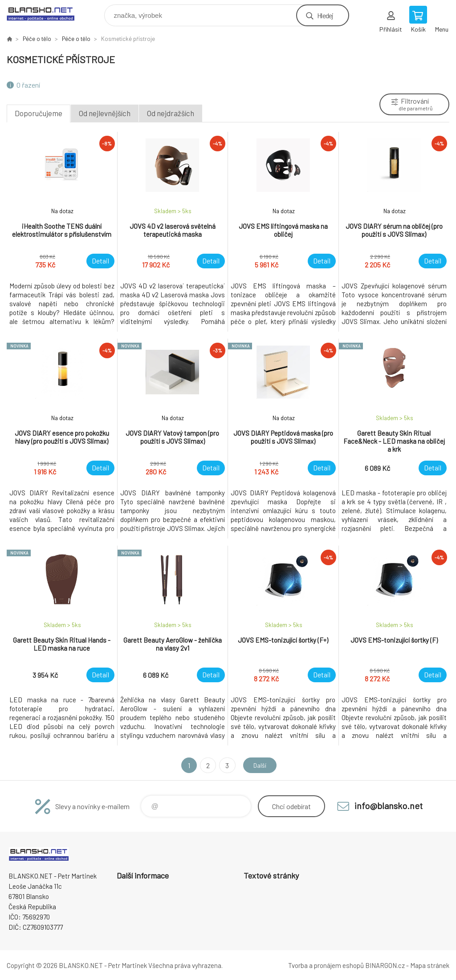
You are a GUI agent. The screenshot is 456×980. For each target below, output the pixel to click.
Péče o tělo (37, 39)
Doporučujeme (39, 113)
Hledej (325, 15)
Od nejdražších (171, 113)
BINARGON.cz (385, 965)
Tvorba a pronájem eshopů (326, 965)
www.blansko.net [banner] (46, 13)
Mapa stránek (430, 965)
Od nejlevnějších (105, 113)
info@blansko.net (389, 806)
